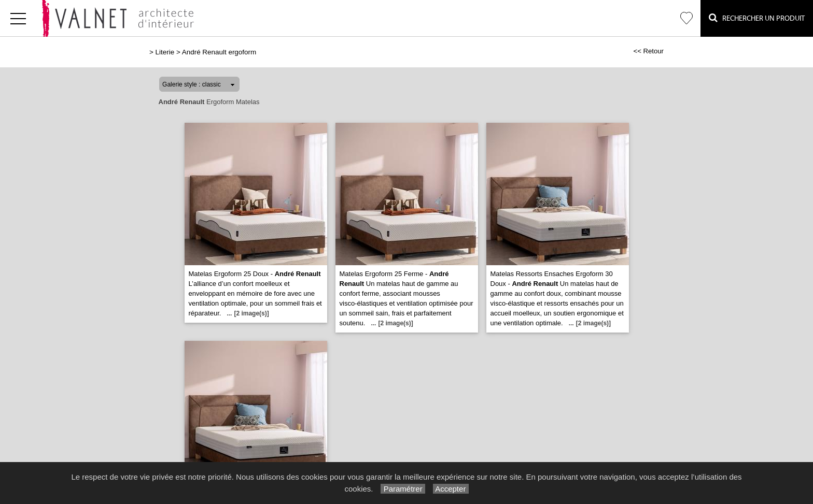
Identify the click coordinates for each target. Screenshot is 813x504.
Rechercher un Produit (757, 18)
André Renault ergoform (219, 52)
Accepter (451, 489)
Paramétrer (403, 489)
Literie (165, 52)
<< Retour (648, 51)
